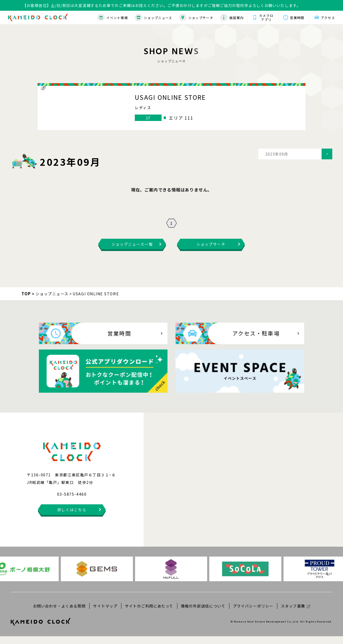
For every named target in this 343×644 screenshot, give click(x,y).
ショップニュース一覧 (132, 252)
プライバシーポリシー (253, 613)
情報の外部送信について (203, 613)
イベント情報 (112, 18)
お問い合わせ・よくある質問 (59, 613)
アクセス (328, 18)
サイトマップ (105, 613)
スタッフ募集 (295, 613)
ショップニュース (153, 18)
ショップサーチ (196, 18)
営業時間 (297, 18)
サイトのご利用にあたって (149, 613)
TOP (26, 301)
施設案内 (232, 18)
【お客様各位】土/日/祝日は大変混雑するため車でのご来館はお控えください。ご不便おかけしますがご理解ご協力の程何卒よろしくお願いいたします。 (162, 5)
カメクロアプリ (266, 17)
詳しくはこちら (72, 517)
